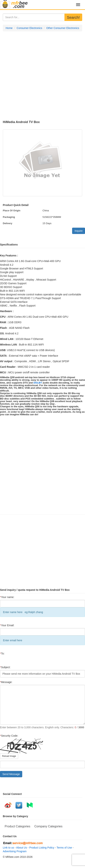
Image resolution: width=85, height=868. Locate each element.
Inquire (79, 231)
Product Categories (17, 826)
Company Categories (48, 826)
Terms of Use (64, 848)
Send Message (11, 774)
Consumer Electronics (29, 28)
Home (9, 28)
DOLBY (38, 383)
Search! (73, 17)
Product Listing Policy (42, 848)
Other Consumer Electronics (63, 28)
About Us (22, 848)
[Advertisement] (41, 76)
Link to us (8, 848)
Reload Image (9, 756)
